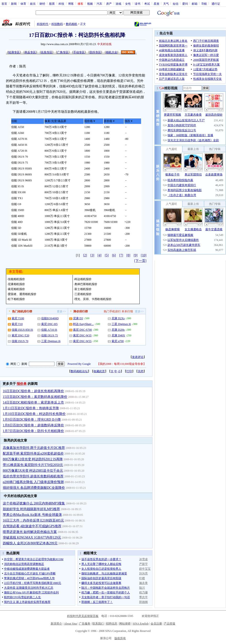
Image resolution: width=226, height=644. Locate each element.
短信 (176, 4)
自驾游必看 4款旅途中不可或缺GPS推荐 (32, 526)
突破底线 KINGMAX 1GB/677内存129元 (32, 538)
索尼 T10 (17, 324)
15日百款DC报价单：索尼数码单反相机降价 (35, 397)
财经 (42, 4)
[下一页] (140, 261)
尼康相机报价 (16, 284)
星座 (157, 4)
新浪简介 (56, 624)
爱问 (185, 4)
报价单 (22, 384)
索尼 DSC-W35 (82, 335)
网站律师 (125, 624)
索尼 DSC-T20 (20, 335)
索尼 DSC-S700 (82, 330)
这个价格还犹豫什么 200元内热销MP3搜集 (34, 503)
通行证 (216, 4)
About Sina (70, 624)
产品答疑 (170, 624)
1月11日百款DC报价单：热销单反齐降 (31, 408)
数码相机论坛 (79, 371)
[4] (99, 255)
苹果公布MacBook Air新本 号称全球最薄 (32, 515)
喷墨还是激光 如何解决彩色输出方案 (30, 532)
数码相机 (72, 24)
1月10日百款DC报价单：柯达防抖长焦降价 (34, 414)
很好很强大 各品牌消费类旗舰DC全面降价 (34, 488)
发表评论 (138, 357)
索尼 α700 (118, 341)
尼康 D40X (118, 335)
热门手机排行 (112, 311)
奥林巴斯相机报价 (86, 284)
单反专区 (30, 52)
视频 (90, 4)
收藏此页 (99, 371)
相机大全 (112, 52)
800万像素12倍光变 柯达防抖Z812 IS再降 (33, 459)
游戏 (118, 4)
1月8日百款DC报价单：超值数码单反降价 (33, 425)
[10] (144, 255)
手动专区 (79, 52)
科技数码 (57, 24)
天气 (166, 4)
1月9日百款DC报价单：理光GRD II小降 (32, 420)
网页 (13, 364)
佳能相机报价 (16, 279)
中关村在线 (104, 44)
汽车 (99, 4)
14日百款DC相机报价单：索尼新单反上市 (33, 402)
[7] (121, 255)
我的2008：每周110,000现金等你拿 (121, 364)
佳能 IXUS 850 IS (22, 330)
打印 (129, 371)
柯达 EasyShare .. (83, 324)
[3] (92, 255)
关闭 (141, 371)
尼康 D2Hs (118, 330)
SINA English (140, 624)
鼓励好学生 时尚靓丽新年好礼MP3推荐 (32, 509)
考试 (147, 4)
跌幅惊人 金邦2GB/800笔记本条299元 (30, 543)
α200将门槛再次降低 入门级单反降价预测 (33, 482)
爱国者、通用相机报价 (22, 294)
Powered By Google (79, 364)
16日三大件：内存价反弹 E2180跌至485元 (33, 520)
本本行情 (127, 311)
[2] (85, 255)
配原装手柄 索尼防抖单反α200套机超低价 (33, 454)
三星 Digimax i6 (51, 341)
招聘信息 (112, 624)
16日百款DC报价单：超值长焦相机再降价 (33, 391)
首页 (4, 4)
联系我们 (98, 624)
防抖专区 (95, 52)
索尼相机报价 (16, 289)
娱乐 (33, 4)
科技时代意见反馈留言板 (83, 616)
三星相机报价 (83, 294)
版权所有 (120, 638)
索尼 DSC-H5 (49, 324)
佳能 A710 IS (49, 330)
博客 (71, 4)
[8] (128, 255)
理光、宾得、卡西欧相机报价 (93, 299)
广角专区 (63, 52)
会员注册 (156, 624)
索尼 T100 (18, 318)
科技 (61, 4)
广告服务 (85, 624)
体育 (23, 4)
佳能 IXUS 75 (49, 335)
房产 (109, 4)
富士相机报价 (83, 289)
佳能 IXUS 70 (20, 341)
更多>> (61, 311)
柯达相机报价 (83, 279)
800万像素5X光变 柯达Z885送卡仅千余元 (33, 471)
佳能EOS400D (50, 318)
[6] (114, 255)
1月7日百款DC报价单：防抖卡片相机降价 (33, 431)
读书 (138, 4)
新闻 (14, 4)
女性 (128, 4)
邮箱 (195, 4)
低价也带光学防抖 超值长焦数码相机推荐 (33, 476)
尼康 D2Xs (118, 318)
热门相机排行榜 (22, 311)
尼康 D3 (78, 318)
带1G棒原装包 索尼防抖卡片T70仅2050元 (33, 465)
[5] (107, 255)
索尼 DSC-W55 (82, 341)
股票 (52, 4)
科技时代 (43, 24)
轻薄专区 (14, 52)
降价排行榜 (81, 311)
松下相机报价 (16, 299)
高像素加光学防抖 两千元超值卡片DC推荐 (34, 448)
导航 (204, 4)
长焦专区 (47, 52)
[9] (136, 255)
